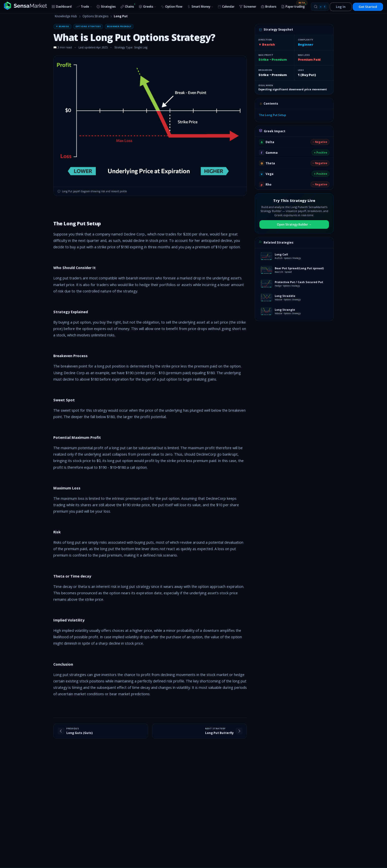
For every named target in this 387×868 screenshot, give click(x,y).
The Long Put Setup (272, 115)
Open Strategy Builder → (294, 224)
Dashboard (62, 7)
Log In (341, 7)
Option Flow (172, 7)
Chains (128, 6)
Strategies (106, 7)
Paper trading (294, 6)
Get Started (368, 7)
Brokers (269, 7)
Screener (248, 7)
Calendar (226, 7)
